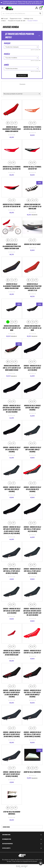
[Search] (40, 13)
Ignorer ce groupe (35, 50)
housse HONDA (6, 827)
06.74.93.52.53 (37, 3)
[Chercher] (20, 13)
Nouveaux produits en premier (22, 94)
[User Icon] (37, 8)
